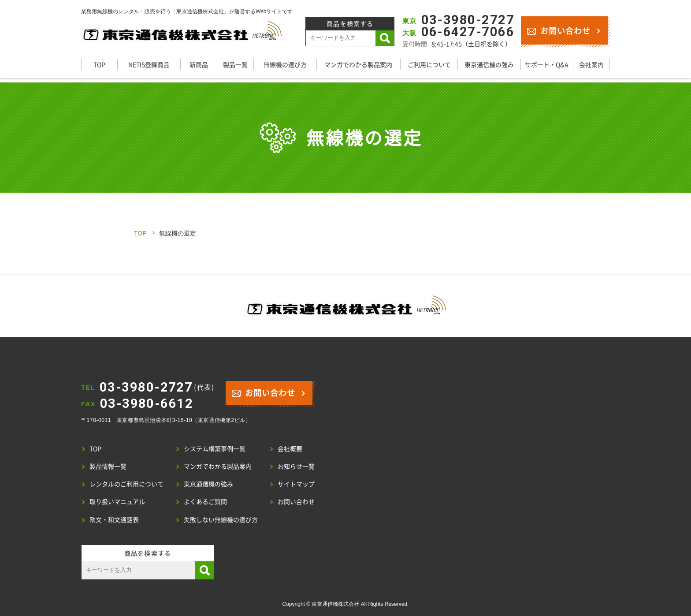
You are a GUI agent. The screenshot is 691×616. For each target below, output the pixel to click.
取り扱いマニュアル (117, 501)
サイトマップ (296, 484)
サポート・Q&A (547, 64)
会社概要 (290, 448)
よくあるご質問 (205, 501)
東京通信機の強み (489, 64)
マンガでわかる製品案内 (358, 64)
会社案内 (591, 64)
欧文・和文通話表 (114, 519)
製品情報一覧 (108, 466)
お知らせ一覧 (296, 466)
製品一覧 (235, 64)
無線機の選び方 (285, 64)
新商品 (199, 64)
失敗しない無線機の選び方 (221, 519)
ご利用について (429, 64)
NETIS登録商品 (149, 64)
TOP (99, 64)
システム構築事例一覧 (215, 448)
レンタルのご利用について (126, 484)
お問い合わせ (559, 30)
